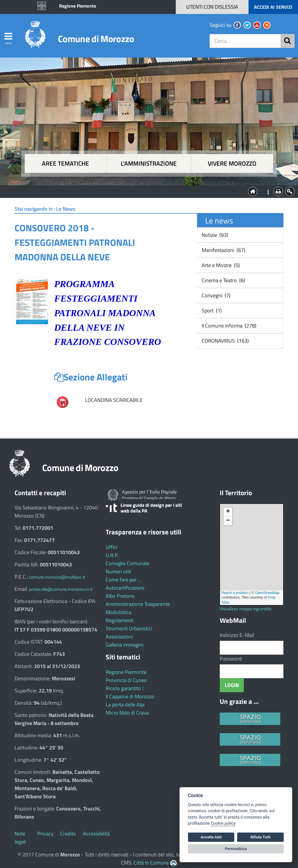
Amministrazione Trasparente (138, 604)
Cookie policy (223, 823)
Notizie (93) (214, 235)
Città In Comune (151, 863)
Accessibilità (96, 834)
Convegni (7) (215, 295)
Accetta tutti (211, 837)
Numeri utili (118, 571)
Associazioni (119, 637)
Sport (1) (211, 310)
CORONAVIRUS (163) (225, 341)
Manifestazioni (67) (223, 250)
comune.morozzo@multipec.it (57, 577)
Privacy (45, 834)
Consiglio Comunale (127, 563)
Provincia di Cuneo (126, 680)
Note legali (20, 838)
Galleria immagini (125, 645)
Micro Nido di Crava (127, 713)
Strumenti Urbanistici (129, 628)
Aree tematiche (65, 163)
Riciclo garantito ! (125, 688)
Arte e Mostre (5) (220, 265)
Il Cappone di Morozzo (130, 696)
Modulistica (118, 612)
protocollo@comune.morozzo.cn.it (61, 589)
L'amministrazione (149, 163)
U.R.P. (112, 555)
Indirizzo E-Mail (237, 635)
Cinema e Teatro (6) (223, 280)
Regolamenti (120, 620)
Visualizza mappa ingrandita (246, 609)
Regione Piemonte (78, 6)
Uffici (111, 547)
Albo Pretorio (120, 596)
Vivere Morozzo (232, 163)
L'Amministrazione (145, 191)
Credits (68, 834)
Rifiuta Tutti (260, 837)
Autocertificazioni (125, 588)
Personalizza (236, 849)
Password (231, 659)
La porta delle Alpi (125, 705)
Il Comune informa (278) (228, 326)
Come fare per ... (123, 580)
